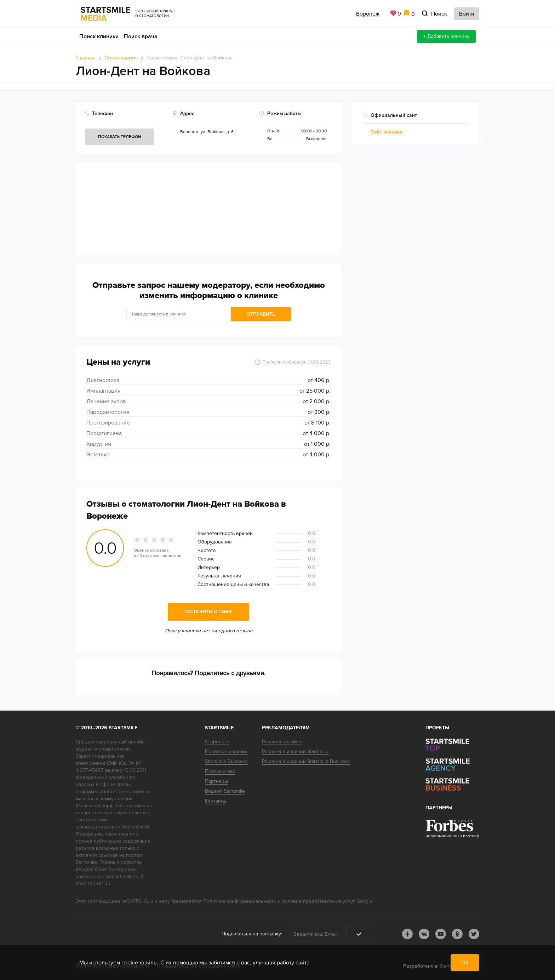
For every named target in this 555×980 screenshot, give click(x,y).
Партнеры (216, 781)
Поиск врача (141, 36)
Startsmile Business (226, 761)
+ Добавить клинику (446, 36)
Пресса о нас (220, 771)
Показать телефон (120, 137)
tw (474, 934)
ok (457, 934)
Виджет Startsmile (225, 791)
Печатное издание (226, 751)
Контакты (216, 801)
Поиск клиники (99, 36)
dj (407, 934)
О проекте (217, 742)
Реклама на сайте (282, 742)
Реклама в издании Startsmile (295, 751)
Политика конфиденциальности (240, 901)
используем (105, 963)
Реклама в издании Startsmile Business (306, 761)
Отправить (261, 314)
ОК (465, 962)
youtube (441, 934)
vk (424, 934)
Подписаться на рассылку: (252, 934)
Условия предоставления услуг (319, 901)
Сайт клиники (387, 132)
